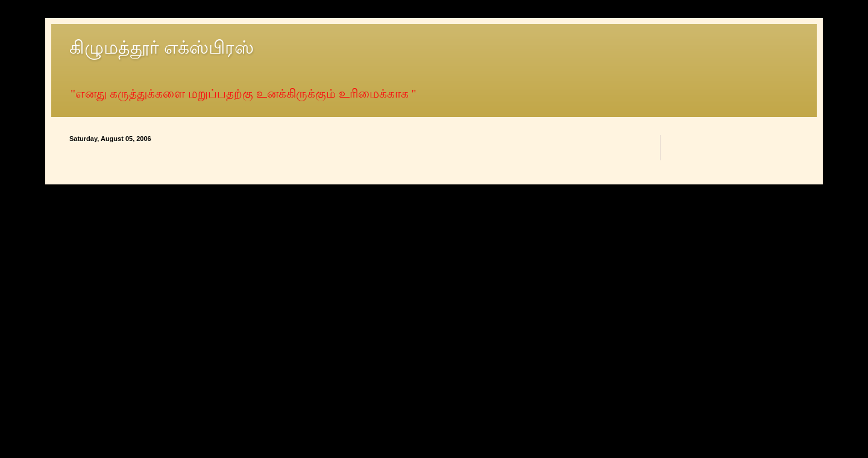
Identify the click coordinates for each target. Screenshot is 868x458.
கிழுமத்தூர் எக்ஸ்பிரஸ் (162, 47)
